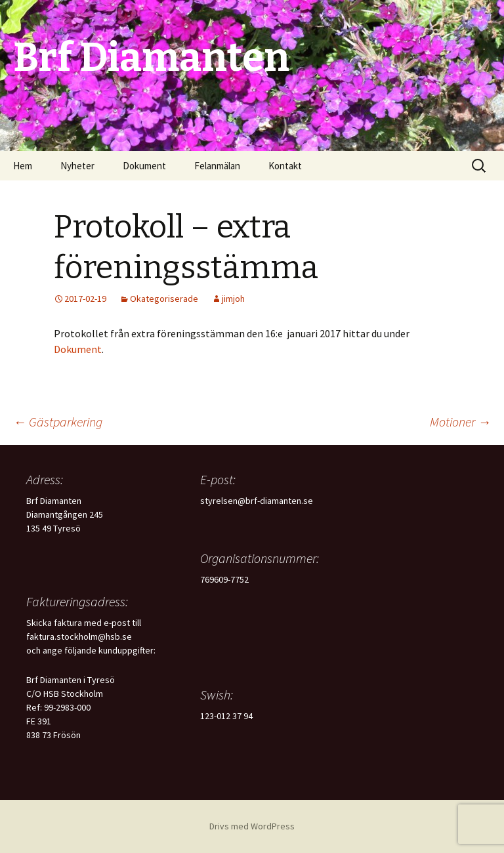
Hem (23, 166)
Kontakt (285, 166)
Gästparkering (58, 422)
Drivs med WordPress (252, 826)
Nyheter (77, 166)
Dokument (144, 166)
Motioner (460, 422)
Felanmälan (217, 166)
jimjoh (233, 299)
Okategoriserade (164, 299)
